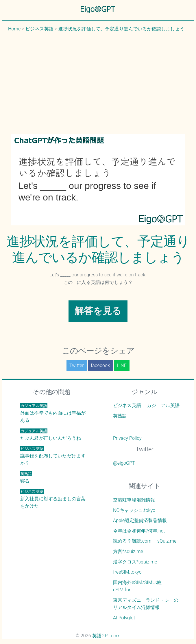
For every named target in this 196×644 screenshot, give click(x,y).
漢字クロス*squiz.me (135, 562)
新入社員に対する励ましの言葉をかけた (53, 499)
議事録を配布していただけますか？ (53, 456)
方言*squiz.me (128, 551)
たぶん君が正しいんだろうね (51, 435)
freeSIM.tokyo (127, 572)
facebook (100, 365)
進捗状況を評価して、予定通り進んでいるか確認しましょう (98, 249)
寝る (26, 478)
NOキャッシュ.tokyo (134, 510)
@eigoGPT (124, 463)
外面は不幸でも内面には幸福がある (53, 413)
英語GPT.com (106, 636)
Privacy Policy (127, 438)
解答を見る (98, 311)
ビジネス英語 (127, 405)
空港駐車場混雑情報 (134, 500)
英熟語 (120, 416)
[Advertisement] (98, 83)
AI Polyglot (124, 618)
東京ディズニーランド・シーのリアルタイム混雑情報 (146, 604)
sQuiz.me (167, 541)
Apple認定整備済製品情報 (140, 520)
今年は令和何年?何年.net (139, 531)
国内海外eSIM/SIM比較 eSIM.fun (137, 586)
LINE (122, 365)
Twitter (77, 365)
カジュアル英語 (163, 405)
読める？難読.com (132, 541)
